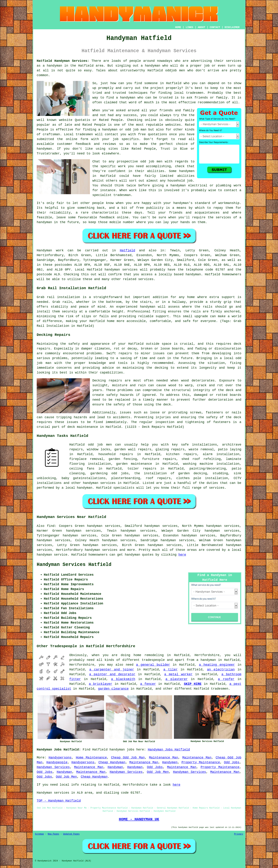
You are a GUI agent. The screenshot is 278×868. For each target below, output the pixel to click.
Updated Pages (71, 834)
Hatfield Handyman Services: (63, 61)
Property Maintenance (201, 762)
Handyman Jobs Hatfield (169, 750)
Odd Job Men (158, 772)
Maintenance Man (163, 758)
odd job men (151, 162)
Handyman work (50, 250)
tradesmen (195, 93)
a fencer (148, 684)
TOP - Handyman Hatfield (59, 801)
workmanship (229, 203)
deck (71, 427)
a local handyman (77, 488)
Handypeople (57, 762)
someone (151, 83)
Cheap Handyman (112, 762)
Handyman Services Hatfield (74, 565)
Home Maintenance (91, 758)
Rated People (94, 125)
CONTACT (215, 27)
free (140, 208)
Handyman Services (53, 767)
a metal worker (178, 674)
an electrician (221, 670)
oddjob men (175, 70)
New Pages (53, 834)
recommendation (211, 102)
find (51, 526)
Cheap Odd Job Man (128, 758)
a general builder (153, 665)
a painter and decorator (112, 674)
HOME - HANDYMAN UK (139, 819)
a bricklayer (101, 684)
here (182, 555)
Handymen (170, 762)
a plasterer (176, 679)
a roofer (226, 679)
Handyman (115, 767)
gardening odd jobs (110, 473)
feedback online (114, 217)
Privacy (239, 834)
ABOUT (202, 27)
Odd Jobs (232, 762)
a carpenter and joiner (112, 670)
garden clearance (113, 689)
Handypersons (60, 758)
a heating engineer (217, 665)
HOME (178, 27)
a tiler (171, 670)
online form (77, 139)
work (237, 185)
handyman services (121, 270)
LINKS (189, 27)
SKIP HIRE (193, 684)
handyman (152, 66)
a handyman (52, 66)
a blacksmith (123, 679)
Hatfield (127, 250)
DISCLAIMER (232, 27)
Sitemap (39, 834)
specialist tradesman (112, 195)
